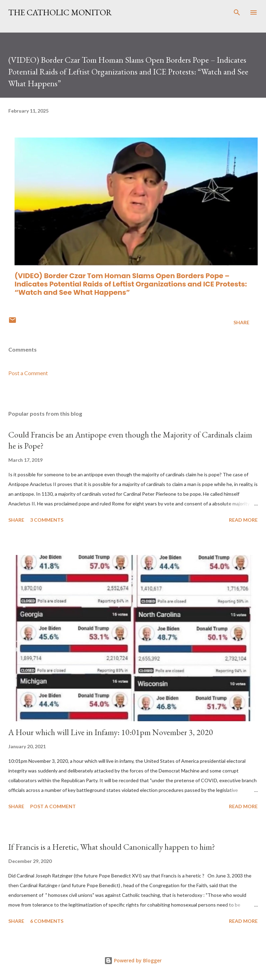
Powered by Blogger (133, 960)
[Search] (237, 12)
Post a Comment (28, 373)
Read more (243, 520)
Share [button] (241, 322)
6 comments (47, 921)
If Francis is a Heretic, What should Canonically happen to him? (112, 847)
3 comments (47, 520)
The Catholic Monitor (60, 12)
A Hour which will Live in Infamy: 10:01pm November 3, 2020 (111, 732)
